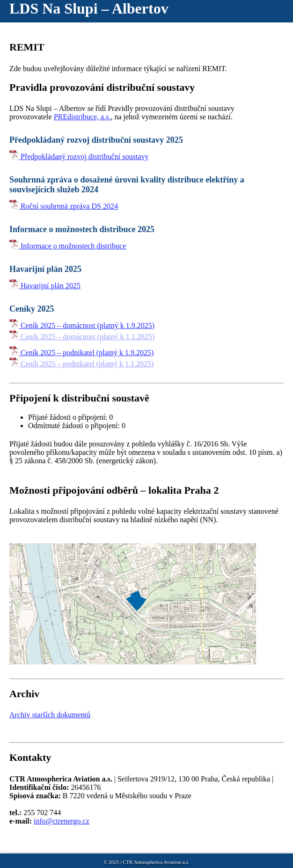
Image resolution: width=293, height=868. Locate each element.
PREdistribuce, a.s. (82, 117)
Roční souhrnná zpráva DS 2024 (64, 206)
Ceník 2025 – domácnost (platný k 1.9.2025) (82, 325)
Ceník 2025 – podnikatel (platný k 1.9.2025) (81, 353)
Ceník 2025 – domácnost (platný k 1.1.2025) (82, 337)
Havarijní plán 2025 (45, 286)
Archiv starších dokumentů (50, 715)
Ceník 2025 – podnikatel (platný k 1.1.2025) (81, 364)
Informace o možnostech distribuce (68, 246)
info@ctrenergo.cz (62, 821)
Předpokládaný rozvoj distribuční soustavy (79, 157)
